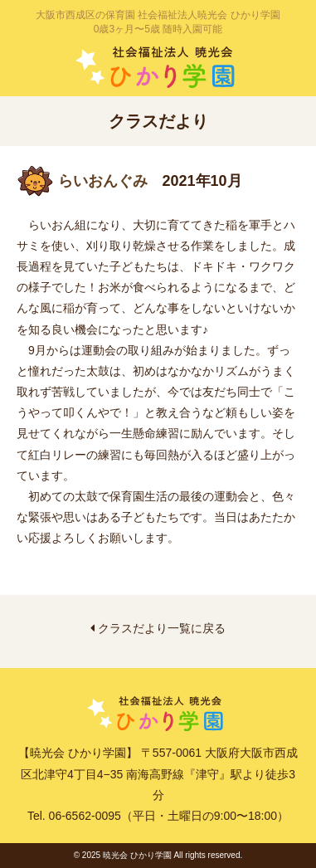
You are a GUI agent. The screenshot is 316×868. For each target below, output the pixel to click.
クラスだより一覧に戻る (158, 628)
